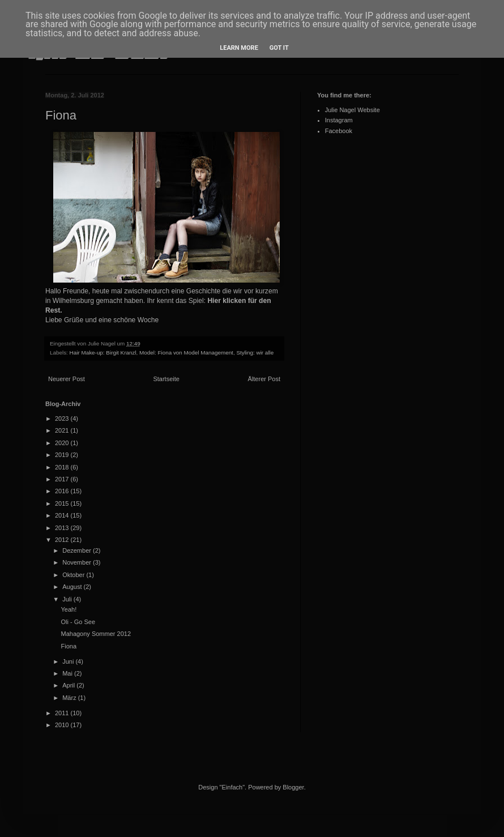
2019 (63, 455)
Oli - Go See (78, 622)
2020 (63, 443)
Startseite (166, 379)
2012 (63, 540)
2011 (63, 713)
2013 (63, 528)
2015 (63, 503)
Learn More (239, 48)
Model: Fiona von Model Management (186, 353)
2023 (63, 418)
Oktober (74, 575)
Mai (68, 673)
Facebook (339, 131)
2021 (63, 430)
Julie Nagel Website (353, 110)
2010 (63, 725)
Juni (69, 661)
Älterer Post (264, 379)
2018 (63, 467)
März (70, 698)
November (78, 562)
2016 (63, 491)
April (69, 685)
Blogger (293, 787)
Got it (279, 48)
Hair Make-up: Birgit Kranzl (103, 353)
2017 (63, 479)
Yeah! (69, 609)
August (73, 587)
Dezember (78, 550)
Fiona (69, 646)
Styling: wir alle (255, 353)
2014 (63, 515)
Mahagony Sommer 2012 (96, 634)
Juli (68, 599)
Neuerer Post (67, 379)
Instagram (339, 120)
